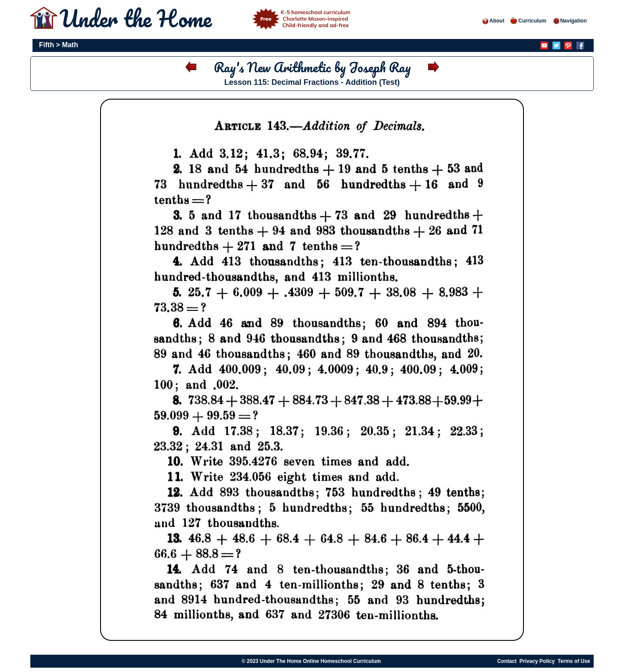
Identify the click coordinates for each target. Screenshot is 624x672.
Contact (507, 661)
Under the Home (207, 18)
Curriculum (528, 21)
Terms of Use (574, 661)
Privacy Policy (537, 661)
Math (70, 45)
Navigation (570, 21)
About (493, 21)
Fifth (47, 45)
